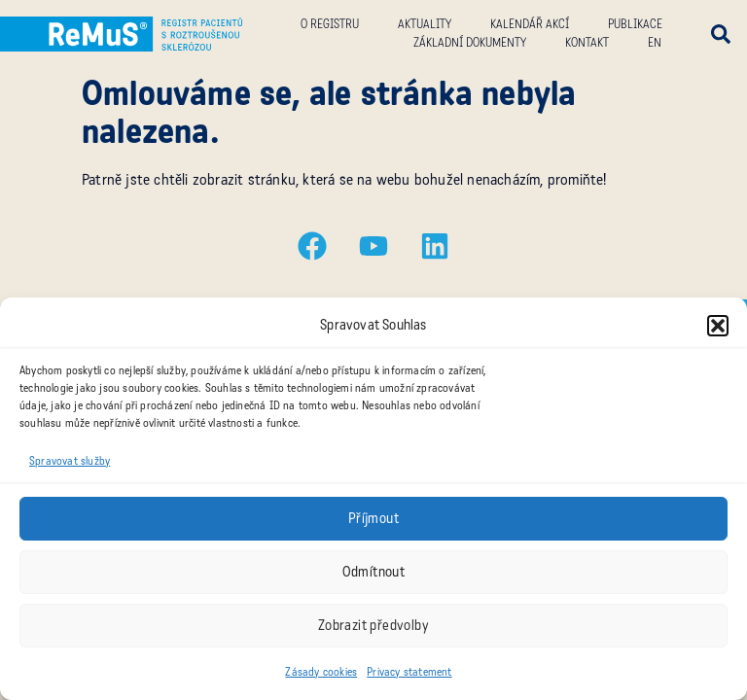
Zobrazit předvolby (373, 625)
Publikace (635, 24)
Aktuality (425, 24)
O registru (330, 24)
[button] (718, 326)
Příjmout (373, 518)
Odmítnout (374, 572)
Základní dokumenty (470, 43)
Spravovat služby (70, 461)
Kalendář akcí (530, 24)
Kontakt (587, 43)
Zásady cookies (321, 672)
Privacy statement (409, 672)
